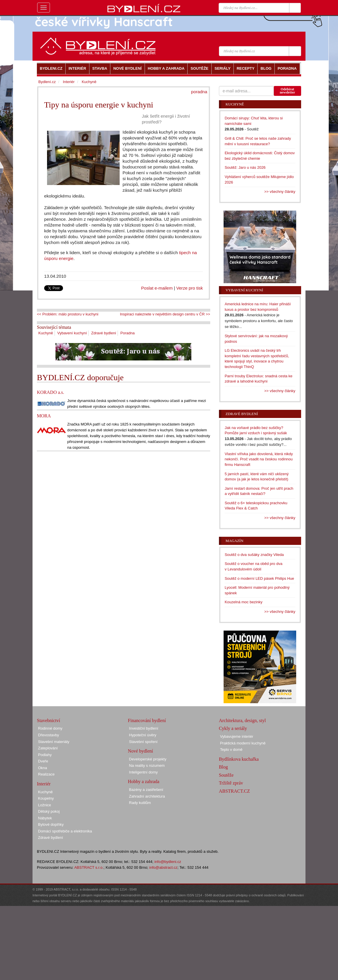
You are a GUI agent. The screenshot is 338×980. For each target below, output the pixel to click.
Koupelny (46, 798)
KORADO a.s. (51, 392)
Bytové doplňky (51, 824)
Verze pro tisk (190, 288)
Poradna (128, 333)
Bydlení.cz (47, 82)
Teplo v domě (231, 750)
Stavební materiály (54, 742)
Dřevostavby (48, 735)
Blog (223, 767)
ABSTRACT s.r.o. (89, 867)
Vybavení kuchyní (72, 333)
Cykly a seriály (233, 728)
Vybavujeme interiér (237, 736)
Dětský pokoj (49, 811)
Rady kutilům (140, 803)
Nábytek (45, 818)
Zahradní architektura (147, 796)
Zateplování (48, 748)
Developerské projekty (148, 759)
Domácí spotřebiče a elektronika (65, 831)
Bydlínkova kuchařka (239, 759)
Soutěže (226, 775)
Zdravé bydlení (104, 333)
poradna (199, 92)
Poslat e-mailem (157, 288)
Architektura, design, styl (242, 720)
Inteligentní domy (143, 772)
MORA (44, 416)
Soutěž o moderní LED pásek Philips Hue (259, 578)
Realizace (46, 774)
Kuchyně (46, 333)
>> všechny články (280, 192)
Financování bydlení (147, 720)
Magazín (234, 541)
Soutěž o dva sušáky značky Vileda (254, 555)
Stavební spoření (143, 742)
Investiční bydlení (143, 728)
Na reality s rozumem (147, 765)
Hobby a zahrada (143, 781)
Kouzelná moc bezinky (244, 602)
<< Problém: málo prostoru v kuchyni (68, 314)
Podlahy (45, 755)
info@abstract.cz (163, 867)
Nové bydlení (140, 751)
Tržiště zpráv (231, 783)
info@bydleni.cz (168, 862)
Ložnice (45, 805)
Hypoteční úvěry (143, 735)
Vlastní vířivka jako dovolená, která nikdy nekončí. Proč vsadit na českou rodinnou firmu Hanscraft (259, 459)
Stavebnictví (48, 720)
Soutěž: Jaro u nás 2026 (245, 167)
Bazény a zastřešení (146, 790)
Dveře (43, 761)
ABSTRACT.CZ (234, 791)
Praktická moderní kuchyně (243, 743)
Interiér (69, 82)
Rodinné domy (50, 728)
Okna (43, 768)
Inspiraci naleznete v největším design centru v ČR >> (165, 314)
